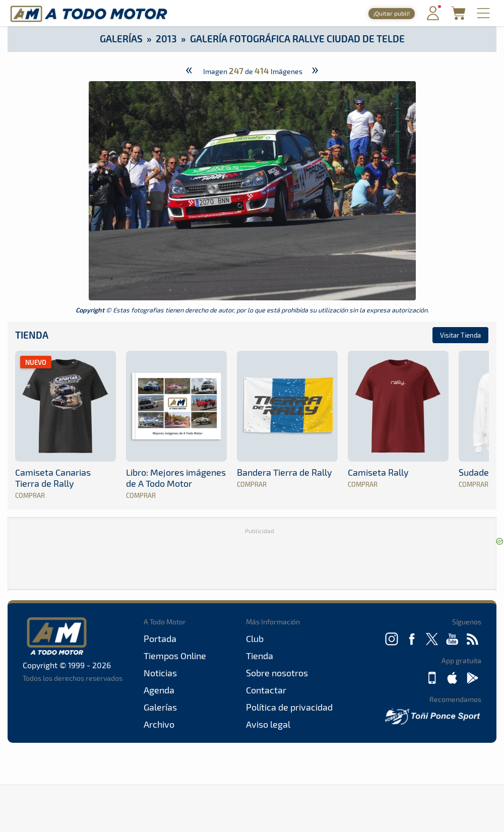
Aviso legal (268, 724)
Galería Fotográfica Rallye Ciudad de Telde (297, 39)
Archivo (159, 724)
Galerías (121, 39)
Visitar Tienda (460, 335)
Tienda (32, 335)
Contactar (266, 690)
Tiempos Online (175, 656)
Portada (160, 638)
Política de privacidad (289, 707)
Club (255, 638)
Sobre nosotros (277, 673)
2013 (166, 39)
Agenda (159, 690)
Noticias (160, 673)
